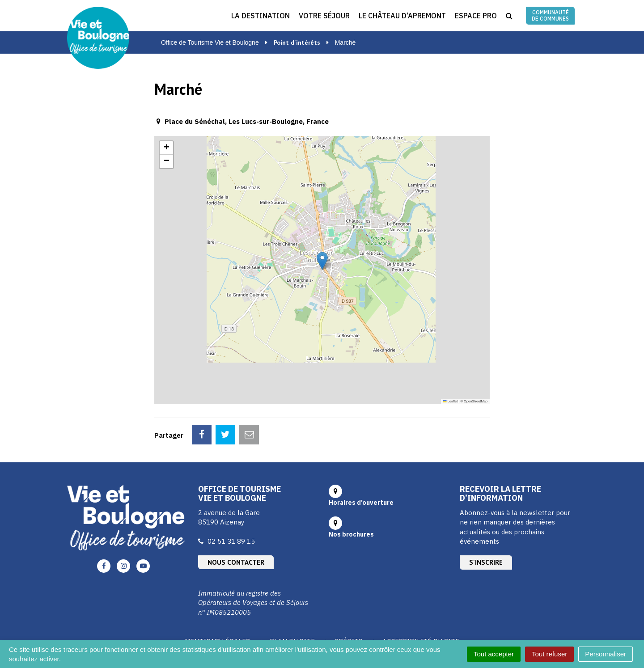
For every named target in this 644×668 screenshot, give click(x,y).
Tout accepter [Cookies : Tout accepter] (494, 654)
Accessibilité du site (421, 602)
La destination (261, 16)
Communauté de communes (550, 15)
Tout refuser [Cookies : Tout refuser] (549, 654)
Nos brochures (351, 495)
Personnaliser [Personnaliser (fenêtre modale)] (606, 654)
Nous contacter (236, 522)
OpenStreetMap (476, 401)
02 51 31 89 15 (231, 501)
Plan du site (292, 602)
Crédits (349, 602)
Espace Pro (476, 16)
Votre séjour (324, 16)
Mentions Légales (217, 602)
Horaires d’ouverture (361, 463)
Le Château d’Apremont (402, 16)
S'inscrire (486, 522)
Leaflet (450, 401)
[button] (322, 261)
